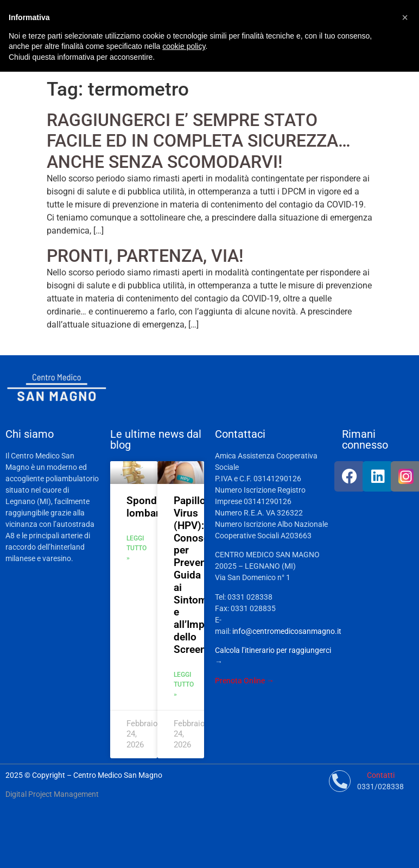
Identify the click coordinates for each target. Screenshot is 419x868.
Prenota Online (240, 681)
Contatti (381, 775)
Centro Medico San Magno (118, 775)
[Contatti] (340, 781)
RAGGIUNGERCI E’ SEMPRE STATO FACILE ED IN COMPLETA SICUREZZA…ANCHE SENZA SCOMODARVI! (199, 141)
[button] (405, 17)
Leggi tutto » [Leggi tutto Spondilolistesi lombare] (137, 548)
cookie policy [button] (184, 46)
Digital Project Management (52, 794)
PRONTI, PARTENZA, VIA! (145, 256)
